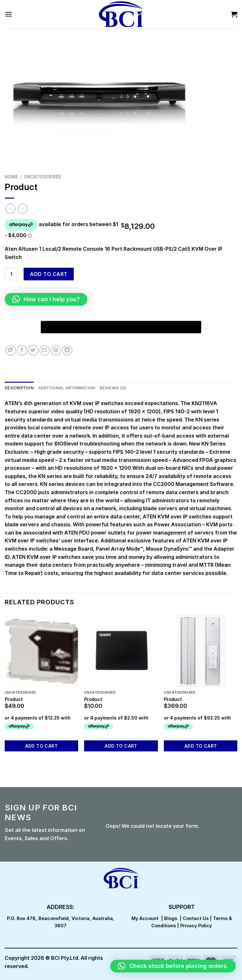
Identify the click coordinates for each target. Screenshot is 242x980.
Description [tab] (19, 388)
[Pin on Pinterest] (56, 350)
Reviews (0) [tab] (113, 388)
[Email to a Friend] (45, 350)
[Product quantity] (11, 274)
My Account (145, 918)
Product (14, 699)
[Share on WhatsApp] (11, 350)
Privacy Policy (196, 926)
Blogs (171, 918)
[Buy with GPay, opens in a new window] (121, 327)
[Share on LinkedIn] (67, 350)
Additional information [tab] (67, 388)
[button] (46, 299)
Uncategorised (43, 177)
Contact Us (196, 918)
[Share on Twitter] (33, 350)
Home (11, 177)
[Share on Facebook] (22, 350)
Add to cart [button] (42, 746)
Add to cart (49, 274)
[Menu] (9, 14)
